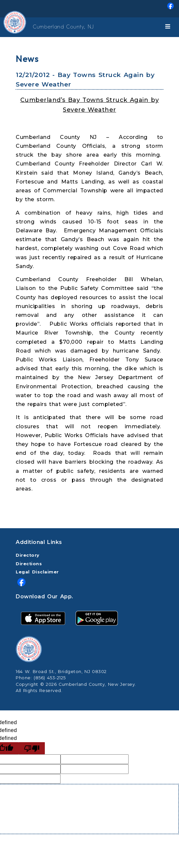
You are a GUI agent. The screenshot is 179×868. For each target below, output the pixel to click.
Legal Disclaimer (37, 572)
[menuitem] (89, 9)
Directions (29, 564)
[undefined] (32, 748)
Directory (28, 555)
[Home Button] (7, 27)
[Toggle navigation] (169, 27)
